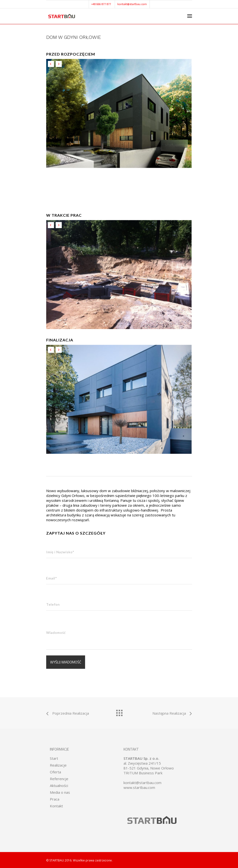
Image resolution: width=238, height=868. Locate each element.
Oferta (55, 772)
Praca (55, 799)
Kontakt (56, 806)
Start (54, 758)
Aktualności (59, 785)
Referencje (59, 779)
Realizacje (58, 765)
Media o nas (60, 792)
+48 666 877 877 (101, 4)
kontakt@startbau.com (132, 4)
